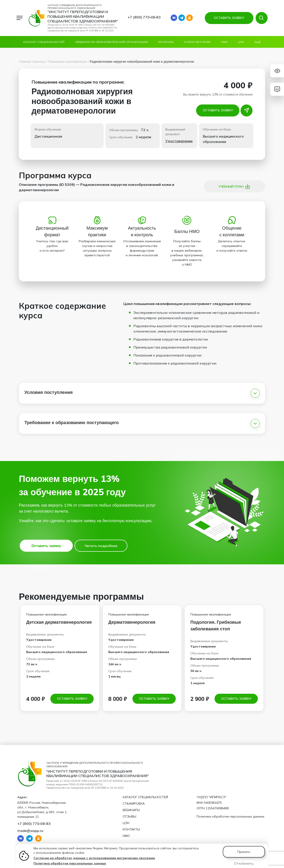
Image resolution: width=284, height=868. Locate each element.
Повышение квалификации (67, 62)
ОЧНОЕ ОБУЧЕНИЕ (197, 42)
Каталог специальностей (44, 42)
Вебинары (131, 810)
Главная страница (32, 62)
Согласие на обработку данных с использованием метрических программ (94, 858)
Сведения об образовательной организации (111, 42)
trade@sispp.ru (30, 831)
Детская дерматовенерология (59, 622)
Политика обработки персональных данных (70, 863)
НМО (224, 42)
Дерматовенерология (132, 622)
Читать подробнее (101, 546)
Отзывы (129, 816)
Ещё (258, 42)
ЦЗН (241, 42)
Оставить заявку (218, 110)
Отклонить (244, 863)
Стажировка (134, 804)
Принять (244, 852)
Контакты (166, 42)
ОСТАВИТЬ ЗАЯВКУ (229, 18)
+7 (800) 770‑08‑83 (144, 17)
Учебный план (234, 186)
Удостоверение (179, 141)
